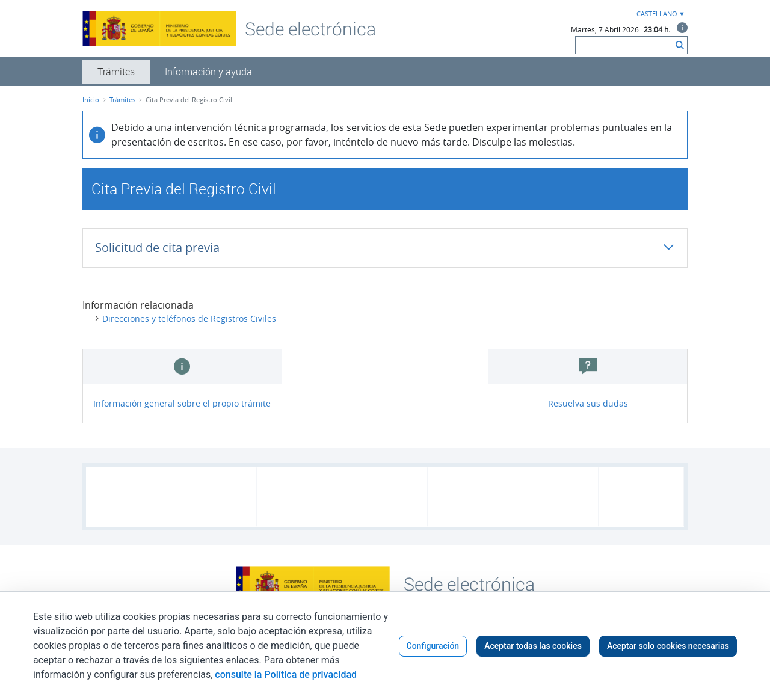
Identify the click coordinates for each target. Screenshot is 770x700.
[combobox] (659, 14)
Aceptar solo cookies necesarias (668, 646)
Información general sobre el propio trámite (182, 403)
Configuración (433, 646)
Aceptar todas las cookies (533, 646)
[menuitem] (116, 72)
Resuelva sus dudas (588, 403)
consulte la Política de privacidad (286, 674)
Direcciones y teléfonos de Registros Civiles (189, 318)
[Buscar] (624, 45)
